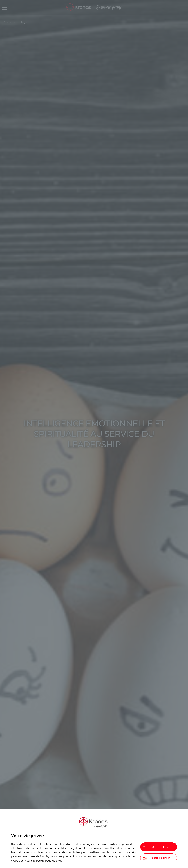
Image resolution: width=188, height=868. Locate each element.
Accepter (160, 847)
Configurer (160, 858)
